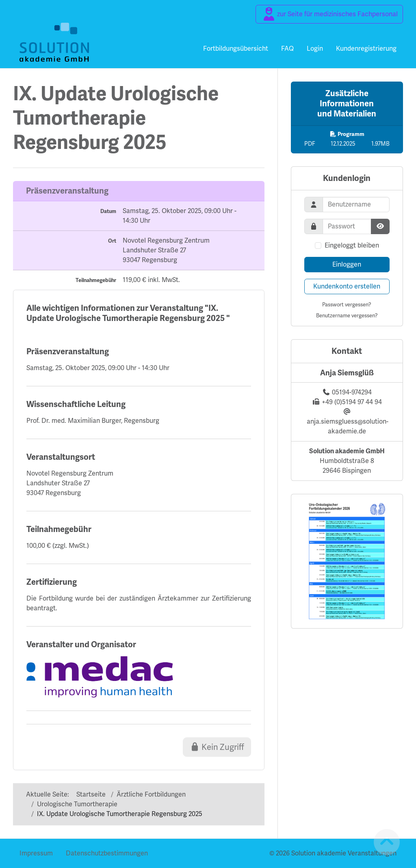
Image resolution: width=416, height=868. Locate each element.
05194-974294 (352, 392)
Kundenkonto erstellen (347, 286)
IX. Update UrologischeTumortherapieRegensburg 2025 (116, 118)
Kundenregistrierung (366, 48)
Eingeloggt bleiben (352, 245)
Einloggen (347, 264)
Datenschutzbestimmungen (107, 853)
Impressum (36, 853)
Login (315, 48)
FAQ (287, 48)
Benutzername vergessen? (347, 316)
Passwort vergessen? (347, 305)
